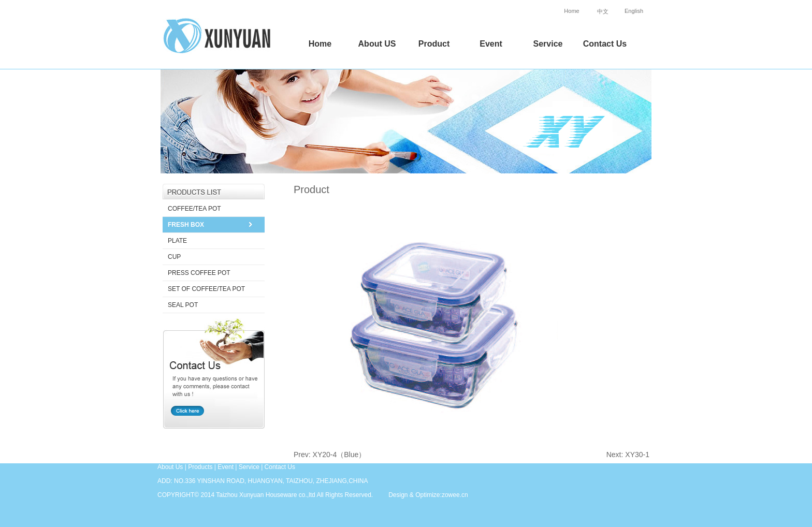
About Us (170, 467)
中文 (603, 11)
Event (491, 44)
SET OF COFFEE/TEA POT (206, 289)
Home (571, 11)
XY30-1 (637, 455)
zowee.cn (455, 495)
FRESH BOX (186, 225)
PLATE (177, 241)
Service (548, 44)
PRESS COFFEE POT (199, 273)
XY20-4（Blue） (339, 455)
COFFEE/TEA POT (194, 209)
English (634, 11)
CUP (174, 257)
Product (434, 44)
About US (377, 44)
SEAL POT (183, 305)
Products (200, 467)
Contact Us (605, 44)
